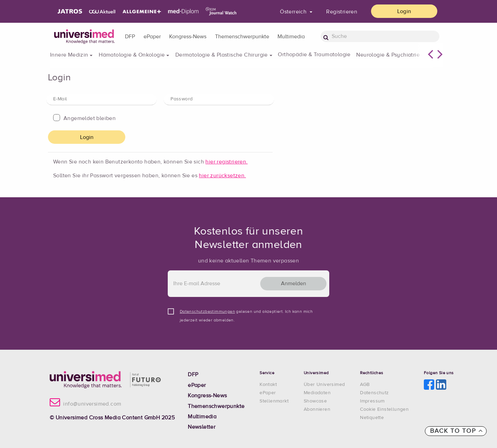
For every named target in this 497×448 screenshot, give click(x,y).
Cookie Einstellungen (384, 409)
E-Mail (60, 99)
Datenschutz (374, 393)
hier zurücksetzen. (222, 176)
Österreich (294, 12)
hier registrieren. (226, 162)
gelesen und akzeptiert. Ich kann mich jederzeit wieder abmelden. (246, 313)
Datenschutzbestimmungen (207, 312)
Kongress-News (188, 37)
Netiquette (372, 418)
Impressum (372, 401)
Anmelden (294, 283)
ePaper (152, 37)
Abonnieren (317, 409)
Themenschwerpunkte (242, 37)
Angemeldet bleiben (90, 118)
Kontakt (268, 385)
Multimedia (291, 37)
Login (404, 11)
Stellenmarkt (274, 401)
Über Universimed (324, 385)
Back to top (457, 431)
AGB (365, 385)
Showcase (315, 401)
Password (182, 99)
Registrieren (342, 12)
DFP (130, 37)
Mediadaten (317, 393)
